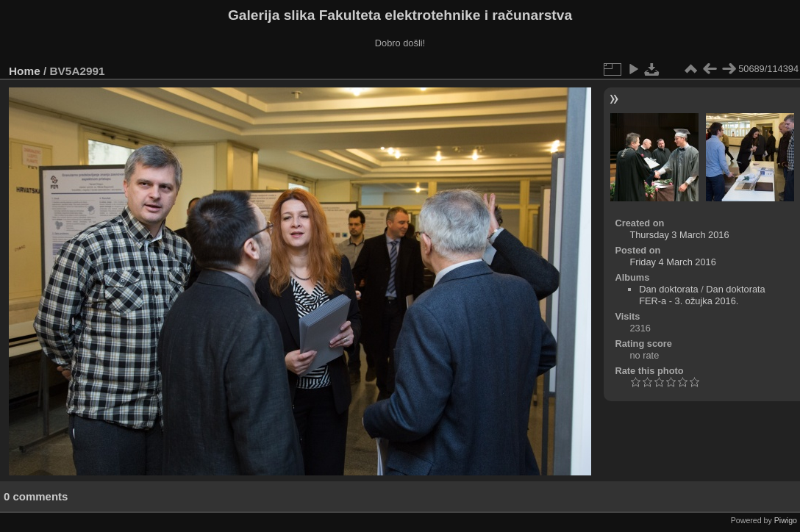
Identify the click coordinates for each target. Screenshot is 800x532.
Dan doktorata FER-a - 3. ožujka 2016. (702, 295)
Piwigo (786, 520)
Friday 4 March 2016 (672, 262)
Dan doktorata (668, 289)
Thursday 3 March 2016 (679, 235)
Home (25, 71)
